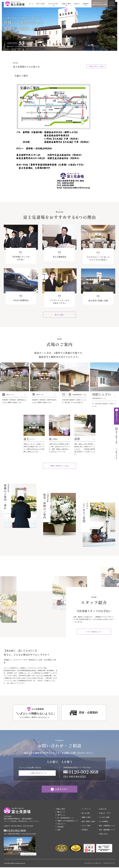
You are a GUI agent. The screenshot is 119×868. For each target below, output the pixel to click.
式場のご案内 (66, 4)
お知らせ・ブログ (105, 814)
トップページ (86, 810)
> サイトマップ (109, 864)
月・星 (65, 819)
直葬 (59, 830)
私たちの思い (41, 4)
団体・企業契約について (107, 826)
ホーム (31, 4)
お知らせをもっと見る (96, 66)
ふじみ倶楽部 (103, 822)
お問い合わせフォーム (39, 774)
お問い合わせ (103, 835)
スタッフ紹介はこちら (94, 632)
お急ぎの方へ (62, 790)
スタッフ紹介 (86, 826)
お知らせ (77, 4)
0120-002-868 (83, 772)
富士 (61, 824)
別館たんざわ (68, 821)
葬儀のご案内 (86, 818)
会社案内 (86, 4)
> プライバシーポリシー (94, 864)
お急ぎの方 (103, 810)
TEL (75, 777)
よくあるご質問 (104, 818)
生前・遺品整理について (107, 830)
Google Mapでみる (28, 855)
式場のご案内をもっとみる (59, 466)
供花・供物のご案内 (88, 822)
